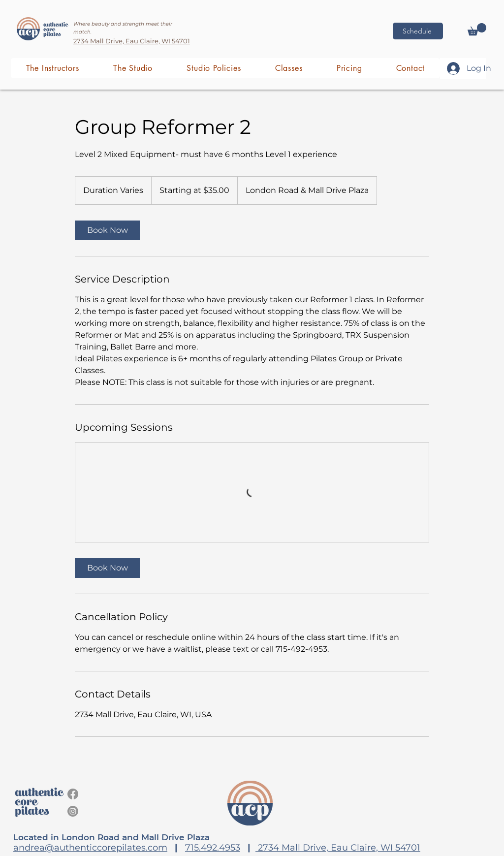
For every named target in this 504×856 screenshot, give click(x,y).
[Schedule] (418, 31)
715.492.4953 (213, 848)
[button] (477, 29)
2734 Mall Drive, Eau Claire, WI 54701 (338, 848)
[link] (107, 230)
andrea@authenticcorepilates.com (90, 848)
